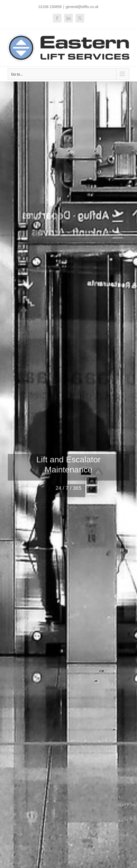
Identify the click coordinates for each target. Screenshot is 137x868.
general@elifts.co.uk (82, 7)
